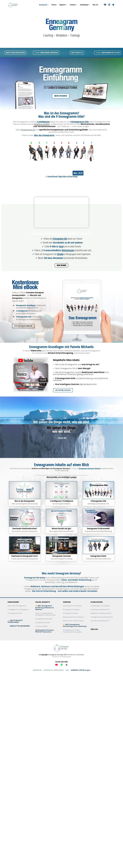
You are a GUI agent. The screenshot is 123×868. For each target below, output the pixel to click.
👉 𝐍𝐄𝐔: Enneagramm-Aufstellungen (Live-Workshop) (75, 625)
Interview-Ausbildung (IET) (100, 621)
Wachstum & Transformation (73, 621)
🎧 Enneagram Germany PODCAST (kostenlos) (44, 631)
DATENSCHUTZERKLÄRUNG (54, 670)
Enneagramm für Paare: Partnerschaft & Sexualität (72, 631)
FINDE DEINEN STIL (77, 53)
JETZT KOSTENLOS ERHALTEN (22, 326)
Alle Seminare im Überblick (72, 606)
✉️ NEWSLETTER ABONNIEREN (19, 626)
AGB (67, 670)
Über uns (95, 5)
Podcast (54, 5)
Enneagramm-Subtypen (71, 610)
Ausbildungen (84, 5)
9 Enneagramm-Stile (15, 613)
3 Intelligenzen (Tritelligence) (18, 610)
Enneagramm (43, 5)
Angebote (62, 5)
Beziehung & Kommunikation (73, 617)
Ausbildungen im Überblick (100, 606)
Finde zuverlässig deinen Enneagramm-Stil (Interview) (45, 614)
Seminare (73, 5)
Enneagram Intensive (71, 613)
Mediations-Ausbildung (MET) (101, 613)
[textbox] (62, 470)
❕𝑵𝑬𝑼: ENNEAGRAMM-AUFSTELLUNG (108, 53)
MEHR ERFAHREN (61, 96)
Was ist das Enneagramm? (17, 606)
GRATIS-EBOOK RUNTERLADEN (15, 53)
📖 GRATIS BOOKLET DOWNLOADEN (15, 621)
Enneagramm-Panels (43, 623)
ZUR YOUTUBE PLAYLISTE (62, 390)
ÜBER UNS (94, 629)
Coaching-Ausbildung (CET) (100, 610)
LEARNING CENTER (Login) (80, 670)
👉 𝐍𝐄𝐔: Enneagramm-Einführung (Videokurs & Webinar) (44, 608)
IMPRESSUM (37, 670)
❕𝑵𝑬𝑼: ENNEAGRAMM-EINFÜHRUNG (46, 53)
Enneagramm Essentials (44, 619)
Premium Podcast (41, 626)
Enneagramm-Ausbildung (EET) (102, 617)
